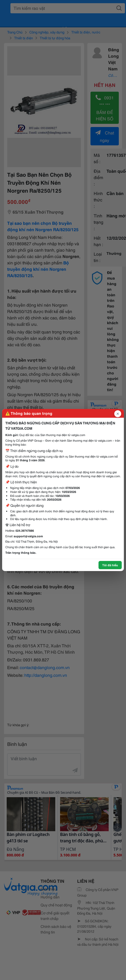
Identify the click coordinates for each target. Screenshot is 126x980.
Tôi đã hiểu (110, 565)
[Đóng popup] (118, 414)
